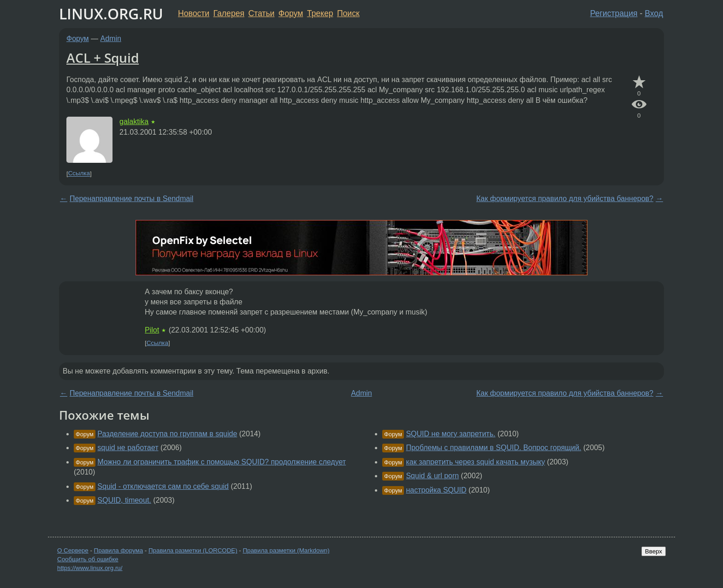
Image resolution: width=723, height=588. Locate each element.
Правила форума (119, 550)
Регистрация (614, 13)
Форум (291, 13)
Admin (111, 39)
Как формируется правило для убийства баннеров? (565, 199)
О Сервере (73, 550)
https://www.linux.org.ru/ (90, 568)
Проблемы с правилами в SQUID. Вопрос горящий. (493, 448)
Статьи (261, 13)
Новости (194, 13)
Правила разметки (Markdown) (286, 550)
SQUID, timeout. (124, 500)
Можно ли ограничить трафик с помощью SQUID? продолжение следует (222, 462)
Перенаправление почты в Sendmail (131, 199)
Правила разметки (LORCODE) (193, 550)
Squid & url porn (432, 476)
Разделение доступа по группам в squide (167, 434)
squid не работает (128, 448)
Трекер (320, 13)
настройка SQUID (436, 490)
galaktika (134, 122)
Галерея (229, 13)
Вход (654, 13)
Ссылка (79, 174)
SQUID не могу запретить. (450, 434)
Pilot (152, 330)
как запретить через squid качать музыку (475, 462)
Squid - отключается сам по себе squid (163, 486)
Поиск (348, 13)
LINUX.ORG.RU (111, 14)
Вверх (654, 551)
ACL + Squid (103, 58)
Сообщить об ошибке (88, 559)
